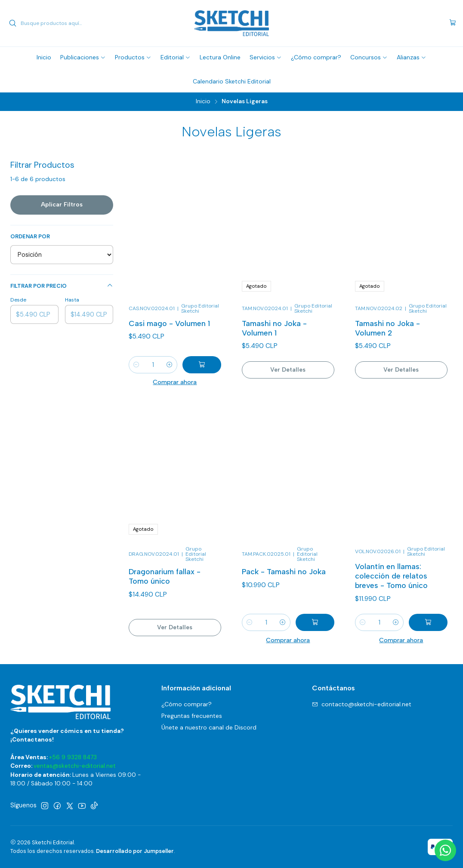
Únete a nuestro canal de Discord (209, 727)
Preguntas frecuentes (192, 716)
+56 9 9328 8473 (73, 757)
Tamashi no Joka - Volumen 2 (387, 328)
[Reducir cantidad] (136, 365)
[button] (83, 57)
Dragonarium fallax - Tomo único (165, 614)
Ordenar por (30, 237)
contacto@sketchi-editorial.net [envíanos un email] (362, 704)
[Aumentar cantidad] (170, 365)
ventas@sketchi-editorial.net (75, 766)
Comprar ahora (175, 382)
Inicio (203, 102)
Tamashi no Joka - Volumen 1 (274, 328)
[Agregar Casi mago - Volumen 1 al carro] (202, 365)
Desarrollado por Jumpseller (135, 851)
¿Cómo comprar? (187, 704)
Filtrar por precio (62, 286)
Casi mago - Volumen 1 (169, 323)
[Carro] (453, 23)
